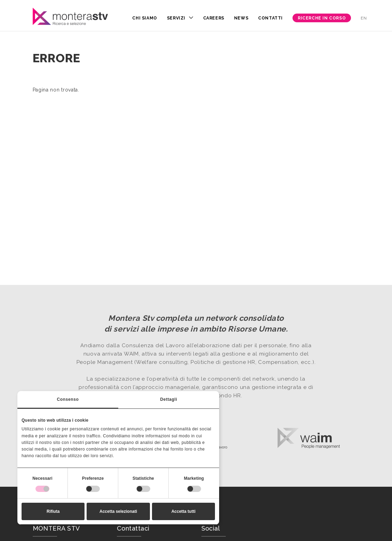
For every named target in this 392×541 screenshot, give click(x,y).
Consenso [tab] (68, 399)
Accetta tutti (183, 511)
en (364, 18)
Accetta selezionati (118, 511)
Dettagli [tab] (169, 399)
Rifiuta (53, 511)
